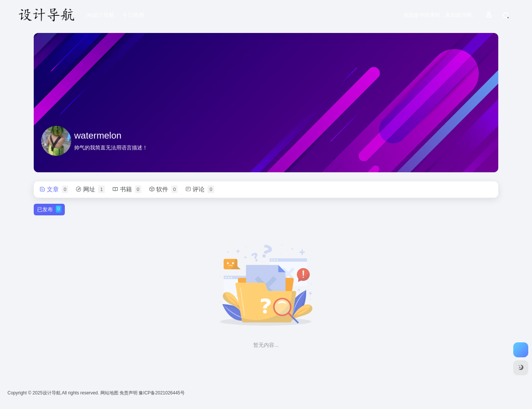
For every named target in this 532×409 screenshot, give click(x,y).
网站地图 (110, 393)
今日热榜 (133, 15)
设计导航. (52, 393)
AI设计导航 (101, 15)
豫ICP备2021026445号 (162, 393)
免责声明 (129, 393)
